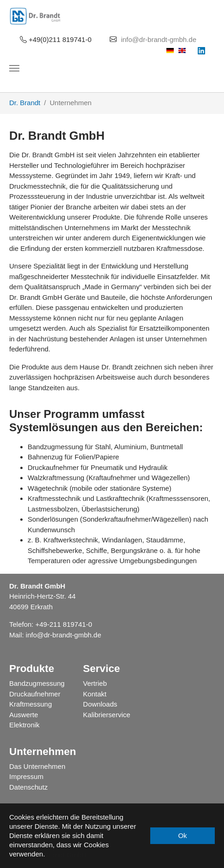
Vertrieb (95, 683)
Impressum (26, 776)
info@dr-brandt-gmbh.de (159, 39)
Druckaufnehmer (35, 694)
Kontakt (95, 694)
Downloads (100, 704)
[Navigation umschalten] (14, 68)
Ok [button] (182, 835)
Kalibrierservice (107, 715)
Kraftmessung (31, 704)
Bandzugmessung (37, 683)
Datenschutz (28, 787)
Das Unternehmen (37, 766)
